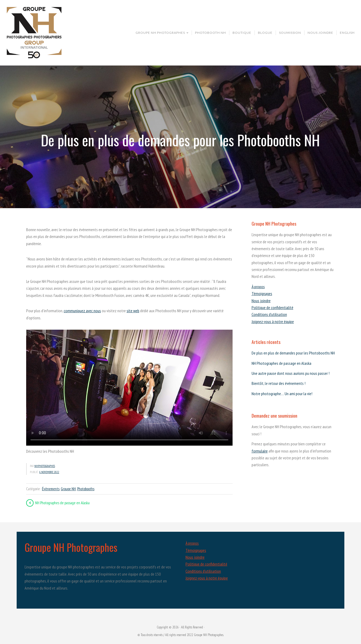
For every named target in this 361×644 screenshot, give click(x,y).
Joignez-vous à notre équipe (273, 321)
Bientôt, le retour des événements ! (279, 383)
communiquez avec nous (82, 311)
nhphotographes (45, 466)
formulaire (260, 451)
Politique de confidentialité (272, 307)
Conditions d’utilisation (269, 314)
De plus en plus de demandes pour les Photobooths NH (293, 353)
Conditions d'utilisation (203, 571)
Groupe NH (68, 489)
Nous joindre (261, 301)
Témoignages (262, 293)
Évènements (51, 489)
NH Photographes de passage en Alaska (281, 363)
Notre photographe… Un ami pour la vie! (282, 394)
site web (133, 311)
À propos (258, 287)
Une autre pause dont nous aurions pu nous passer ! (291, 373)
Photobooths (86, 489)
